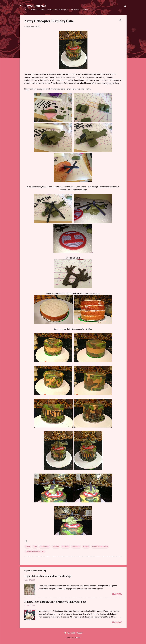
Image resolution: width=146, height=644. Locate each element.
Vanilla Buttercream (100, 547)
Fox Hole (65, 547)
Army (28, 547)
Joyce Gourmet (36, 6)
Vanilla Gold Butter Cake (35, 551)
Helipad (86, 547)
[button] (120, 21)
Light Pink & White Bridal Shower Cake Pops (48, 576)
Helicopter (76, 547)
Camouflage (45, 547)
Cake (35, 547)
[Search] (125, 7)
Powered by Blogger (73, 633)
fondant (56, 547)
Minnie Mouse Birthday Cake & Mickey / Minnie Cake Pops (55, 602)
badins (78, 638)
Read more (117, 594)
